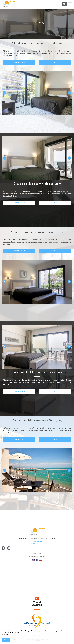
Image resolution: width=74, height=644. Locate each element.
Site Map (41, 553)
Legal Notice (34, 553)
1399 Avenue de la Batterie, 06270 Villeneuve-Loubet (37, 539)
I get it (6, 640)
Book (55, 62)
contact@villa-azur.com (37, 544)
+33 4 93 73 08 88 (37, 542)
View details (19, 62)
